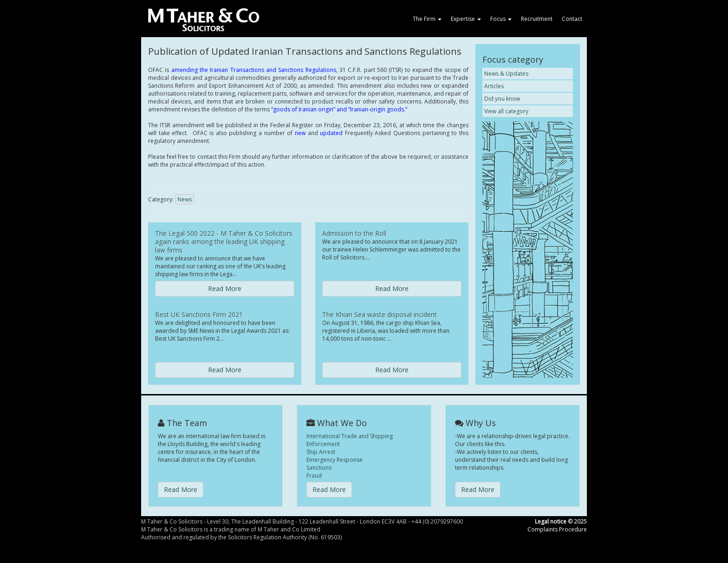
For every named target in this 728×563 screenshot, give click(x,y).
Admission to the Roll (354, 233)
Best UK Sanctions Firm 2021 (199, 314)
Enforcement (323, 444)
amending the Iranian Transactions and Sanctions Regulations (254, 70)
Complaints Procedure (557, 529)
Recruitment (537, 19)
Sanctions (319, 468)
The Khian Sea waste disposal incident (380, 314)
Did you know (502, 99)
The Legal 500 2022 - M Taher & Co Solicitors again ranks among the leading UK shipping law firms (224, 242)
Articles (494, 86)
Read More (225, 288)
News (185, 199)
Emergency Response (335, 460)
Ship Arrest (321, 452)
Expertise (466, 19)
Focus (501, 19)
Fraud (314, 476)
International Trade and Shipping (350, 436)
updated (331, 133)
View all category (506, 111)
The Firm (427, 19)
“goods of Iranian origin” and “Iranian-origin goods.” (339, 109)
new (300, 133)
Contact (572, 19)
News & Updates (506, 74)
